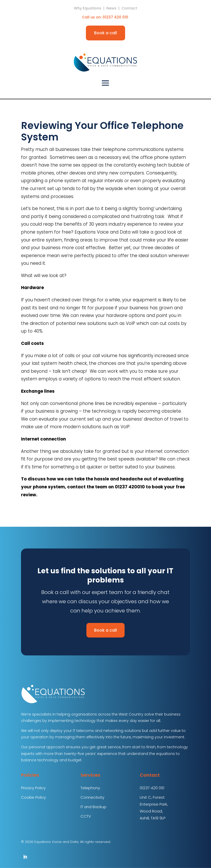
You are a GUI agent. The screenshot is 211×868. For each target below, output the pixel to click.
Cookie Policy (33, 797)
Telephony (90, 788)
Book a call (105, 33)
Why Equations (88, 8)
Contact (129, 8)
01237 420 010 (116, 17)
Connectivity (92, 797)
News (111, 8)
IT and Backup (93, 807)
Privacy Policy (33, 788)
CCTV (86, 816)
